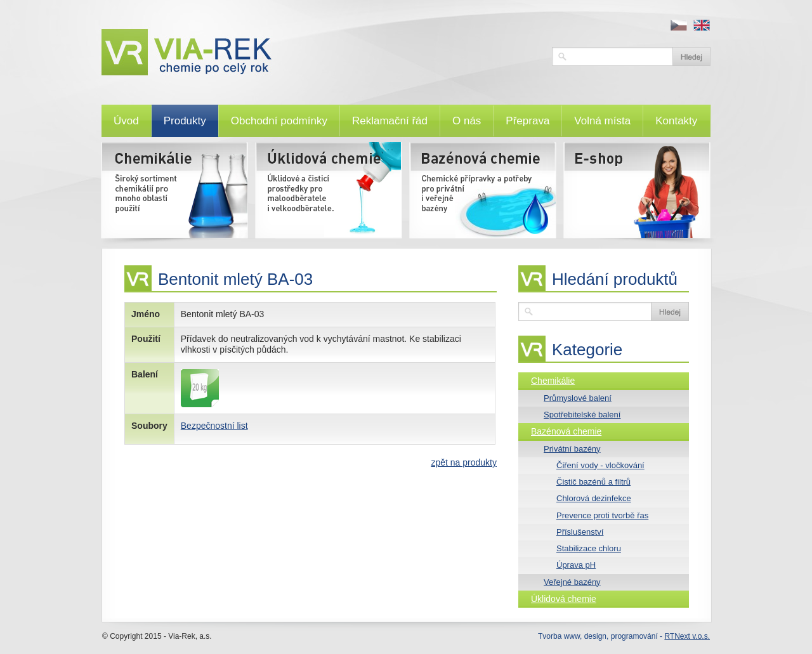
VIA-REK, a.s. (320, 52)
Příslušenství (580, 532)
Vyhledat (691, 56)
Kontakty (676, 121)
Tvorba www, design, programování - (624, 636)
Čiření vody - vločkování (600, 465)
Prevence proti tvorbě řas (602, 515)
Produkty (185, 121)
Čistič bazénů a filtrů (593, 482)
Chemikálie (553, 381)
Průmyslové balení (578, 398)
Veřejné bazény (572, 582)
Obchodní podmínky (279, 121)
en (702, 25)
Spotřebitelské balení (582, 415)
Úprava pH (576, 565)
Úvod (126, 121)
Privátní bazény (572, 449)
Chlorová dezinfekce (594, 498)
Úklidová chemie (564, 599)
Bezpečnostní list (214, 426)
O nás (467, 121)
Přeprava (527, 121)
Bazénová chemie (566, 431)
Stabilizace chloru (589, 548)
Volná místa (602, 121)
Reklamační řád (390, 121)
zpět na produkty (464, 462)
